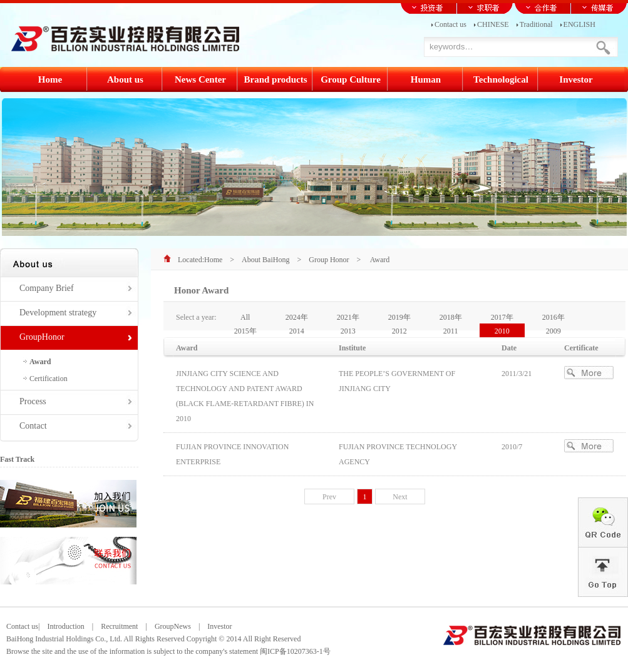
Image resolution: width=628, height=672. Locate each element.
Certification (49, 379)
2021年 (348, 317)
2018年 (451, 317)
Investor (216, 626)
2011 (451, 331)
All (245, 317)
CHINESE (493, 24)
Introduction (65, 626)
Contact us (450, 24)
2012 (399, 331)
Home (213, 260)
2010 (502, 331)
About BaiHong (265, 260)
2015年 (245, 331)
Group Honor (329, 260)
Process (33, 401)
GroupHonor (42, 337)
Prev (329, 497)
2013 (348, 331)
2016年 (553, 317)
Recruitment (119, 626)
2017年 (502, 317)
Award (40, 362)
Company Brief (47, 288)
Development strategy (58, 313)
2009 (553, 331)
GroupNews (173, 626)
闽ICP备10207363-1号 (295, 651)
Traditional (536, 24)
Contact (33, 426)
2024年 (297, 317)
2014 (297, 331)
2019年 (399, 317)
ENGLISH (579, 24)
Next (400, 497)
